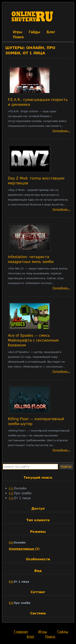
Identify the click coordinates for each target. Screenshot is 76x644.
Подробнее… (61, 131)
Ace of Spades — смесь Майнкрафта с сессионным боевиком (33, 340)
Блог (51, 32)
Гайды (35, 32)
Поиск (18, 37)
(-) (11, 488)
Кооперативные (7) (24, 549)
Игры (18, 32)
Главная (21, 632)
